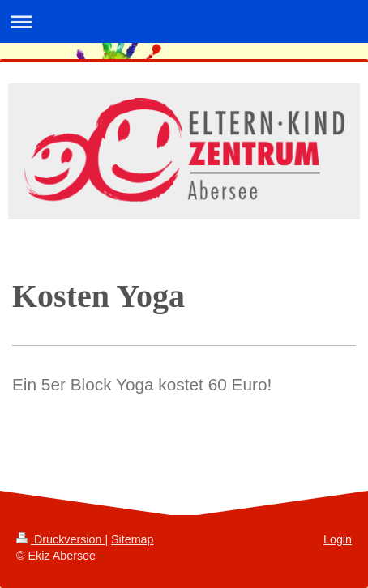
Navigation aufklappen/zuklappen (184, 21)
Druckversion (60, 539)
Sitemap (132, 539)
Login (338, 539)
